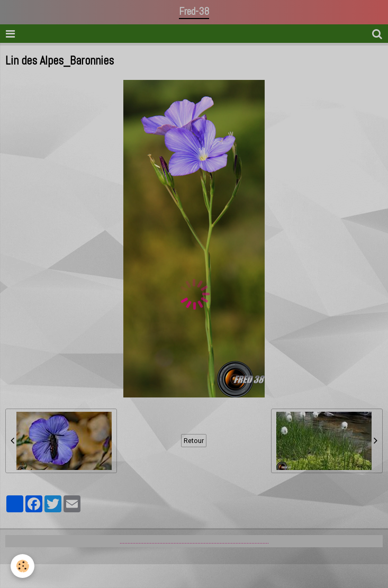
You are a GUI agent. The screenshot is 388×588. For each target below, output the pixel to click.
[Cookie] (22, 566)
